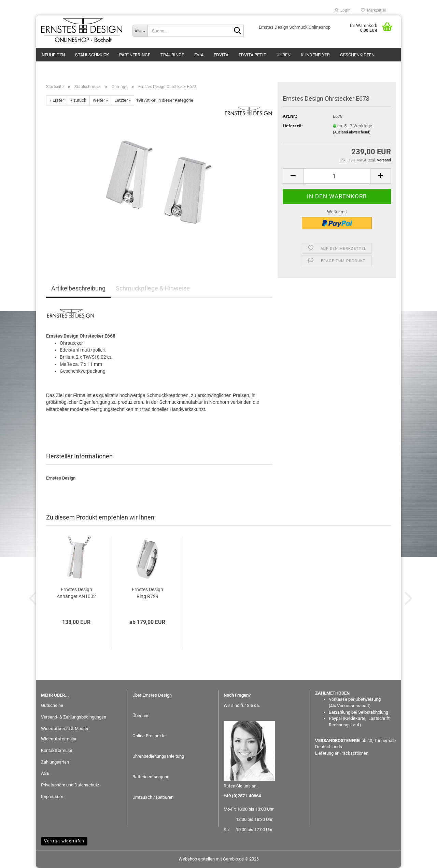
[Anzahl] (337, 176)
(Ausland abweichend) (352, 132)
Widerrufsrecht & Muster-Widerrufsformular (65, 734)
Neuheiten (53, 55)
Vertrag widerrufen (64, 841)
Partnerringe (135, 55)
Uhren (284, 55)
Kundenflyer (315, 55)
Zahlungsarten (55, 762)
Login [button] (343, 10)
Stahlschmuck (92, 55)
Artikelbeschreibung (78, 288)
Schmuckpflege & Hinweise (153, 288)
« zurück (78, 100)
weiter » (100, 100)
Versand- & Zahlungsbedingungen (74, 717)
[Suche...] (140, 31)
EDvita (221, 55)
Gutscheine (52, 705)
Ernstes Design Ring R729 (147, 593)
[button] (293, 176)
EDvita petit (252, 55)
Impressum (52, 796)
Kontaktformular (57, 750)
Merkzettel (373, 10)
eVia (199, 55)
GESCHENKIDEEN (357, 55)
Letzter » (123, 100)
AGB (45, 773)
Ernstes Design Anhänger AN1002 (76, 593)
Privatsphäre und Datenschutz (70, 785)
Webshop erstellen (197, 859)
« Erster (57, 100)
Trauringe (172, 55)
